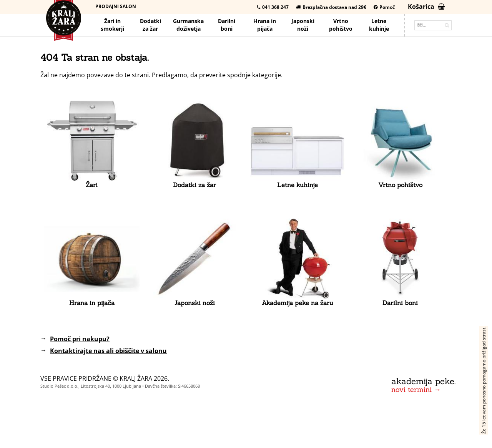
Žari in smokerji (112, 25)
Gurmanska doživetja (188, 25)
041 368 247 (273, 7)
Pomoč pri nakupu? (80, 339)
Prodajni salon (116, 6)
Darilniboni (227, 25)
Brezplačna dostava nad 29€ (331, 7)
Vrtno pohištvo (341, 25)
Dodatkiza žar (150, 25)
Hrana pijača (265, 25)
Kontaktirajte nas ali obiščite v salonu (108, 351)
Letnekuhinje (379, 25)
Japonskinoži (303, 25)
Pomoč (384, 7)
